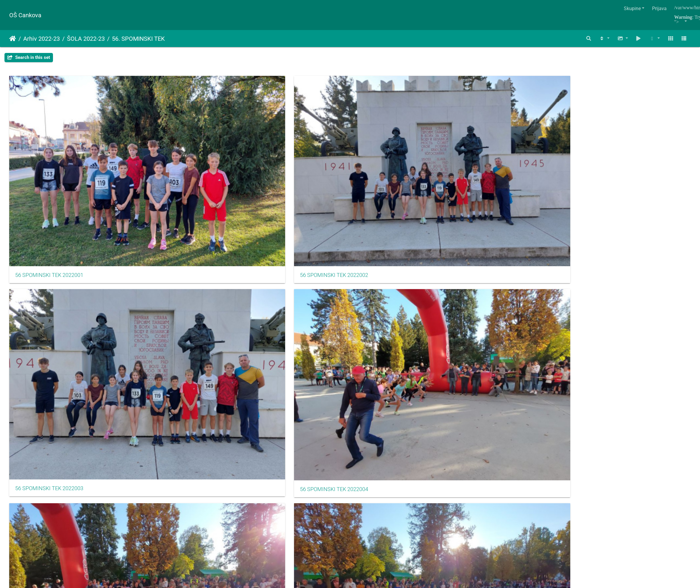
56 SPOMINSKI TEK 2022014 (164, 351)
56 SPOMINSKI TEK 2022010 (394, 255)
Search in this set (29, 57)
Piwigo (364, 404)
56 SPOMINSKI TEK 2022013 (49, 351)
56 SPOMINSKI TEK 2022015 (279, 351)
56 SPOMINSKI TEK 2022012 (625, 255)
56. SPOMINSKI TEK (138, 39)
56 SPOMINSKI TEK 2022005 (510, 158)
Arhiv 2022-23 (42, 39)
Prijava (659, 8)
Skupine (632, 8)
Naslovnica (13, 39)
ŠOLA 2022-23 (86, 39)
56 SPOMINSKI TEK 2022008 (164, 255)
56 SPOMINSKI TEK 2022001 (49, 158)
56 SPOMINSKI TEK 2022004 (394, 158)
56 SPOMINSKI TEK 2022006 (625, 158)
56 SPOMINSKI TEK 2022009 (279, 255)
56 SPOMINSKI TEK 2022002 (164, 158)
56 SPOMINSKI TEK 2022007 (49, 255)
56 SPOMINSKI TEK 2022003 (279, 158)
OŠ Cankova (25, 15)
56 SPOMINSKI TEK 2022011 (510, 255)
